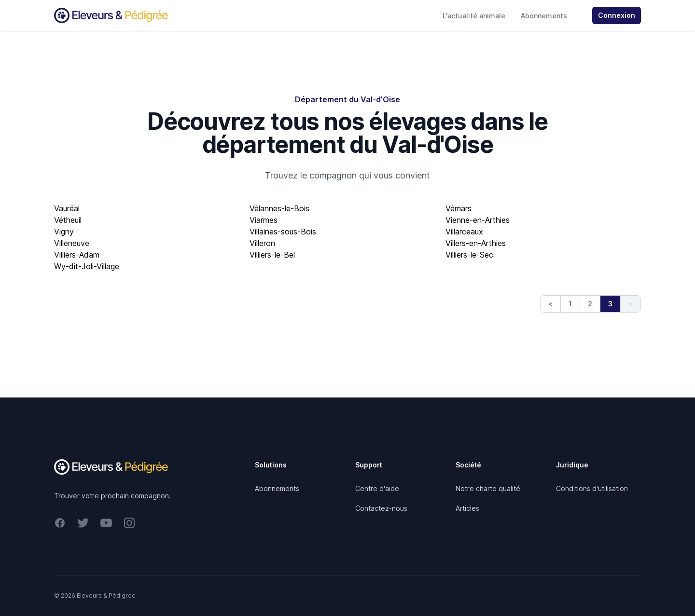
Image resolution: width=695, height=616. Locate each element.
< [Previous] (550, 304)
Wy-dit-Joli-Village (87, 266)
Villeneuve (72, 243)
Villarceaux (464, 232)
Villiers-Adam (77, 255)
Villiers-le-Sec (469, 255)
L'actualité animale (474, 16)
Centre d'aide (377, 488)
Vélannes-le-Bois (279, 208)
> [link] (631, 304)
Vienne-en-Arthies (478, 220)
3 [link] (610, 304)
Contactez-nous (381, 508)
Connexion (617, 15)
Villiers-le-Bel (272, 255)
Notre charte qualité (488, 488)
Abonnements (544, 16)
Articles (467, 508)
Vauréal (67, 208)
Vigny (64, 232)
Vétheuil (68, 220)
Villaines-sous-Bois (283, 232)
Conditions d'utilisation (592, 488)
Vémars (459, 208)
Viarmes (264, 220)
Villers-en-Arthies (476, 243)
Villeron (262, 243)
